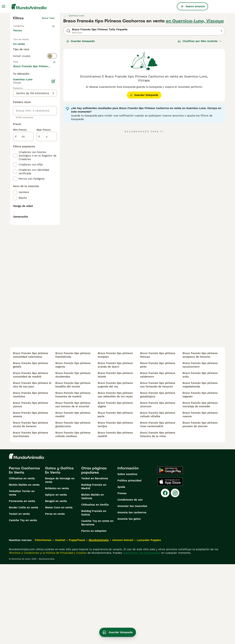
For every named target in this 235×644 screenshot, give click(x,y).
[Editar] (53, 168)
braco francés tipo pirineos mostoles (31, 474)
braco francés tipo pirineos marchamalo (31, 514)
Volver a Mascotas (23, 25)
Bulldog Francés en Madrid (94, 566)
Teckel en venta (19, 594)
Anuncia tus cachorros (132, 592)
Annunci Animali (123, 620)
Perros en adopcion (94, 611)
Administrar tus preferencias (142, 633)
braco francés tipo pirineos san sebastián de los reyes (115, 474)
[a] (47, 224)
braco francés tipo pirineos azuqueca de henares (200, 435)
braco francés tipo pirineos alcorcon (158, 484)
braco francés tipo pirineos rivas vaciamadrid (158, 504)
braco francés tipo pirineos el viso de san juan (32, 465)
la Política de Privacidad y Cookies (64, 633)
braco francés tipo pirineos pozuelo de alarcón (200, 504)
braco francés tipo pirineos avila (200, 455)
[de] (23, 224)
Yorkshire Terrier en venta (22, 573)
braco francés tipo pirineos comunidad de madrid (31, 455)
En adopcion (43, 48)
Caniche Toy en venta (23, 600)
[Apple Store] (170, 561)
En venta (22, 48)
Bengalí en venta (56, 581)
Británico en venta (57, 568)
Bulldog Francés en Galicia (94, 593)
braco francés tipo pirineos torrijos (115, 504)
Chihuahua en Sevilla (95, 584)
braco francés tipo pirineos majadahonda (200, 465)
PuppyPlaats (77, 620)
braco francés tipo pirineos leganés (200, 474)
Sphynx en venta (56, 574)
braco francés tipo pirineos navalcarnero (200, 445)
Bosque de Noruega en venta (60, 560)
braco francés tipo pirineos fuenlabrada (73, 435)
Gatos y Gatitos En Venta (59, 550)
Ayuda (121, 567)
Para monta (24, 56)
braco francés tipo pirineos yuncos (31, 484)
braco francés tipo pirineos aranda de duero (115, 445)
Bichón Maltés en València (92, 576)
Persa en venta (55, 594)
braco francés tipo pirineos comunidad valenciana (31, 435)
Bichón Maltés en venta (24, 565)
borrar (51, 77)
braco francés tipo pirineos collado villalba (158, 494)
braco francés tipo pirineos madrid (73, 494)
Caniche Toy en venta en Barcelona (97, 603)
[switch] (35, 70)
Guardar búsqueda (81, 41)
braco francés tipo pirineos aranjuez (115, 435)
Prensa (122, 573)
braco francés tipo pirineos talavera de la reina (158, 514)
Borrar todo (48, 18)
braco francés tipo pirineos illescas (158, 435)
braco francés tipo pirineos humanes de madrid (73, 474)
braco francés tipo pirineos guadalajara (158, 474)
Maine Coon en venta (59, 587)
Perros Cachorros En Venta (24, 550)
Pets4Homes (43, 620)
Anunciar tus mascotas (132, 586)
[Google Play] (170, 550)
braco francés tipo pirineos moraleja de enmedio (200, 484)
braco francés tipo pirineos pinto (158, 445)
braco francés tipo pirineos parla (115, 494)
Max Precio (44, 217)
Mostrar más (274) (28, 153)
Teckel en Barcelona (95, 558)
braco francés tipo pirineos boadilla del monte (73, 465)
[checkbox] (15, 95)
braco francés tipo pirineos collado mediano (73, 514)
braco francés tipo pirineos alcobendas (73, 455)
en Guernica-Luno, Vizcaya (195, 21)
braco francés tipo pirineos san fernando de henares (158, 465)
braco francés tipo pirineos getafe (31, 445)
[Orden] (200, 41)
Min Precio (20, 217)
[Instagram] (175, 573)
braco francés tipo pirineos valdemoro (158, 455)
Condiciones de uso (130, 579)
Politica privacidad (129, 560)
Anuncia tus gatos (129, 599)
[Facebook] (165, 573)
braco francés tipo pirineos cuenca (200, 494)
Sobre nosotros (127, 554)
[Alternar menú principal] (4, 6)
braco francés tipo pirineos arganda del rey (115, 465)
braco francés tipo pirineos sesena (31, 494)
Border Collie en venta (23, 587)
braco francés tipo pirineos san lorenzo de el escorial (73, 484)
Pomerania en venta (22, 581)
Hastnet (60, 620)
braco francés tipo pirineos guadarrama (73, 504)
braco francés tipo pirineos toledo (115, 455)
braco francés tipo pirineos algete (115, 484)
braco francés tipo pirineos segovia (73, 445)
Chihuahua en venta (22, 558)
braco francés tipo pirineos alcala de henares (31, 504)
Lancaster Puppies (149, 620)
